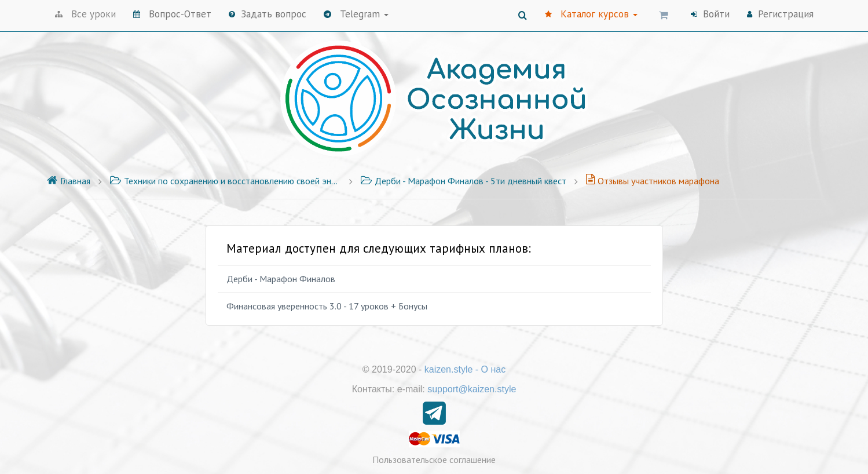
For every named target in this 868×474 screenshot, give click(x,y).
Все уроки (85, 14)
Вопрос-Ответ (172, 14)
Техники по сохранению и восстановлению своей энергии (225, 181)
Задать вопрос (268, 14)
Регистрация (780, 14)
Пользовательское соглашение (434, 460)
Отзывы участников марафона (652, 181)
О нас (494, 369)
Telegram (356, 14)
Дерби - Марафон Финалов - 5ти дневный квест (463, 181)
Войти (710, 14)
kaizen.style (449, 369)
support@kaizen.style (472, 389)
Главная (68, 181)
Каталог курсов (591, 14)
